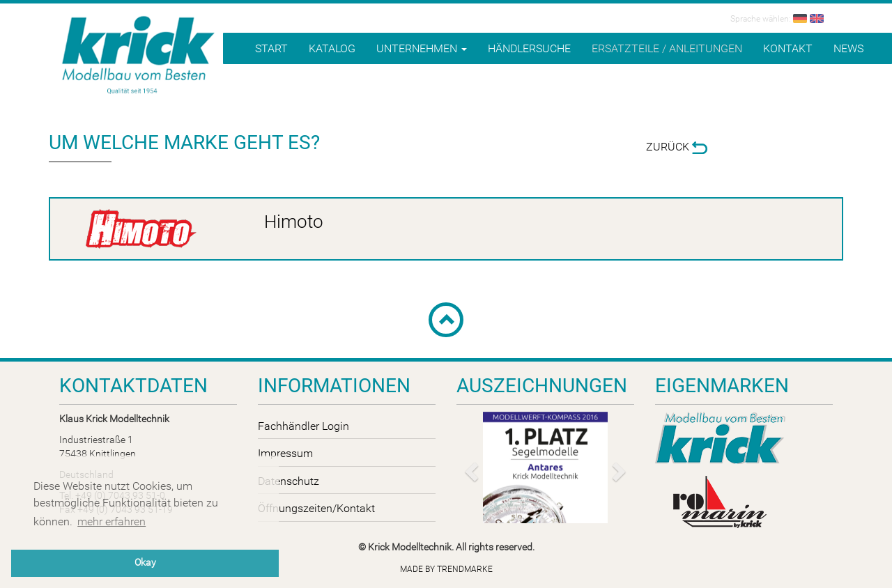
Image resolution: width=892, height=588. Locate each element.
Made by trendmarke (446, 569)
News (848, 48)
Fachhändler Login (303, 426)
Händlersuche (529, 48)
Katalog (332, 48)
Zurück (677, 147)
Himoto (294, 222)
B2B (871, 83)
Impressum (285, 453)
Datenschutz (289, 481)
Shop (830, 84)
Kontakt (788, 48)
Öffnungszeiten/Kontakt (316, 508)
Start (271, 48)
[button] (470, 467)
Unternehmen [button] (422, 48)
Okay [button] (145, 563)
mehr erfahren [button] (111, 521)
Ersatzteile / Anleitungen (667, 48)
